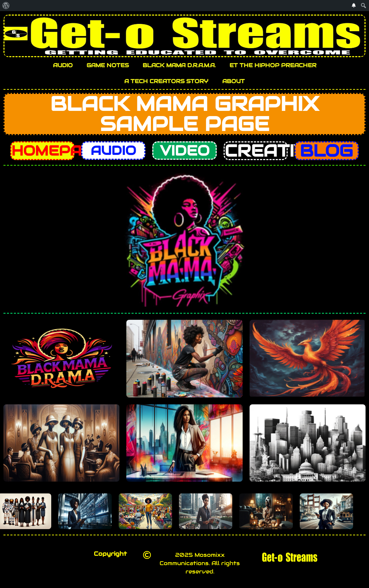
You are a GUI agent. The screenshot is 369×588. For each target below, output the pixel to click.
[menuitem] (6, 6)
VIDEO (185, 151)
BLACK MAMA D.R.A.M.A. (179, 65)
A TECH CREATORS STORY (166, 81)
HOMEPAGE (57, 151)
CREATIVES (278, 151)
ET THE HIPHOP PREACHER (273, 65)
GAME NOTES (108, 65)
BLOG (326, 151)
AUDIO (63, 65)
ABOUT (233, 81)
